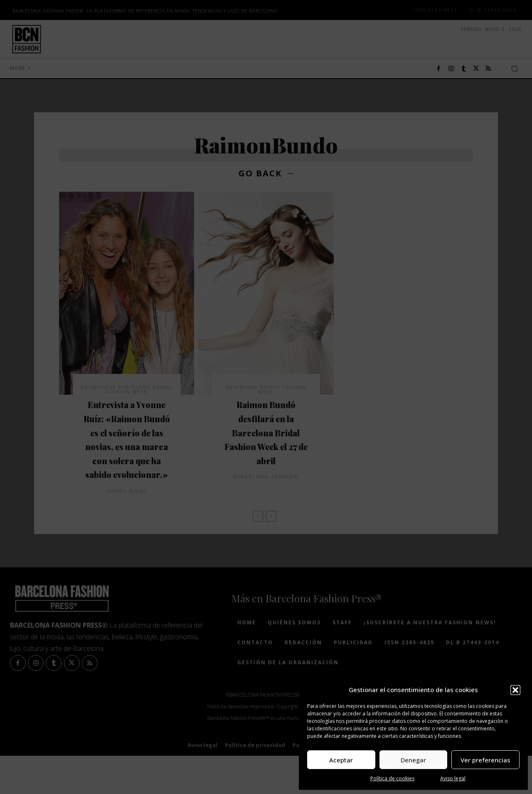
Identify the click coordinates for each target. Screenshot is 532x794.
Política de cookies (392, 778)
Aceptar (341, 760)
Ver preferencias (485, 760)
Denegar (413, 760)
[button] (515, 690)
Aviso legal (453, 778)
